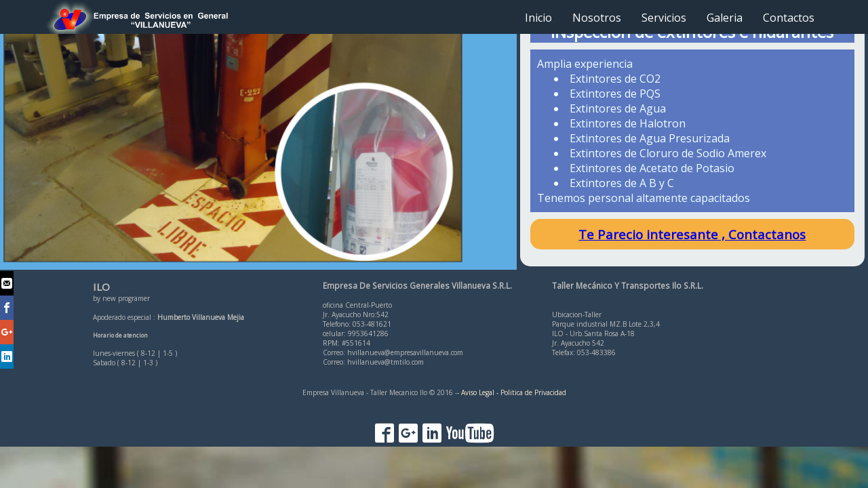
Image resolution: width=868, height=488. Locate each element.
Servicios (664, 18)
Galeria (725, 18)
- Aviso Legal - (478, 392)
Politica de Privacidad (533, 392)
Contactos (789, 18)
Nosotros (597, 18)
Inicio (538, 18)
